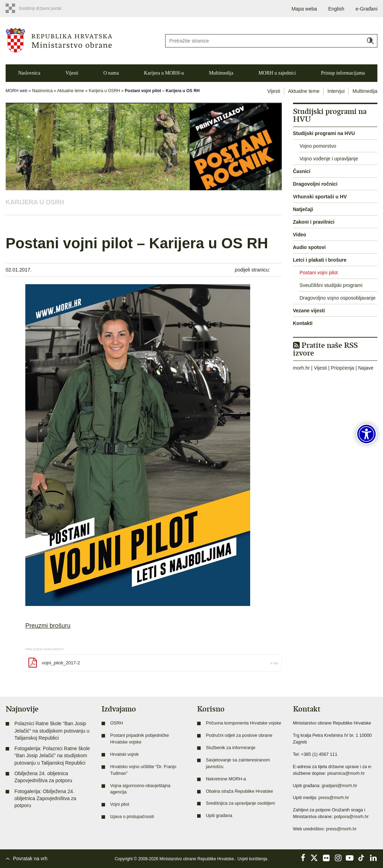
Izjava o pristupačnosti (132, 817)
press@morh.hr (334, 798)
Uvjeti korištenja (252, 859)
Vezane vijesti (309, 311)
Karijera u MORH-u (164, 73)
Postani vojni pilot (319, 273)
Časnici (302, 171)
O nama (111, 73)
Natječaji (303, 209)
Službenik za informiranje (231, 748)
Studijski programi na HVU (324, 133)
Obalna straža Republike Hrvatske (239, 791)
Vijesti (72, 73)
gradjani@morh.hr (339, 786)
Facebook (303, 858)
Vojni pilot (120, 804)
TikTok (362, 858)
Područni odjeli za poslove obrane (239, 735)
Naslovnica (29, 73)
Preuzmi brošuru (48, 626)
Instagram (338, 858)
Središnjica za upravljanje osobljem (241, 803)
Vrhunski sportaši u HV (320, 197)
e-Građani (366, 9)
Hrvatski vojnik (125, 754)
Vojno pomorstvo (318, 146)
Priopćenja (343, 368)
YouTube (350, 858)
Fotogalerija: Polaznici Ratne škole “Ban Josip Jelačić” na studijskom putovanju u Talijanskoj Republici (52, 756)
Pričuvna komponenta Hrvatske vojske (244, 723)
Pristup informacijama (343, 73)
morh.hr (301, 368)
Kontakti (303, 323)
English (336, 9)
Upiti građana (219, 816)
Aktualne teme (71, 91)
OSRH (117, 723)
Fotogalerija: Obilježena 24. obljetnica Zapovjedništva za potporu (45, 799)
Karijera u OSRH (105, 91)
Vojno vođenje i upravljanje (329, 159)
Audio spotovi (309, 247)
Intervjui (336, 91)
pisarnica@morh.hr (346, 773)
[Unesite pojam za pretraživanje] (271, 41)
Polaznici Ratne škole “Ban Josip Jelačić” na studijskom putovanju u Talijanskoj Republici (52, 731)
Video (300, 235)
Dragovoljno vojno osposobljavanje (337, 298)
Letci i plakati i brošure (320, 260)
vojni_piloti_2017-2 (61, 663)
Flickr (326, 858)
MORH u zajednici (277, 73)
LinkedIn (373, 858)
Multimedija (221, 73)
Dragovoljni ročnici (315, 184)
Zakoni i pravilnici (314, 222)
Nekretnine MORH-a (226, 779)
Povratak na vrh (30, 859)
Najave (366, 368)
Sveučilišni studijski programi (331, 285)
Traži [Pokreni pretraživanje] (370, 41)
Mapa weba (304, 9)
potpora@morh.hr (351, 817)
